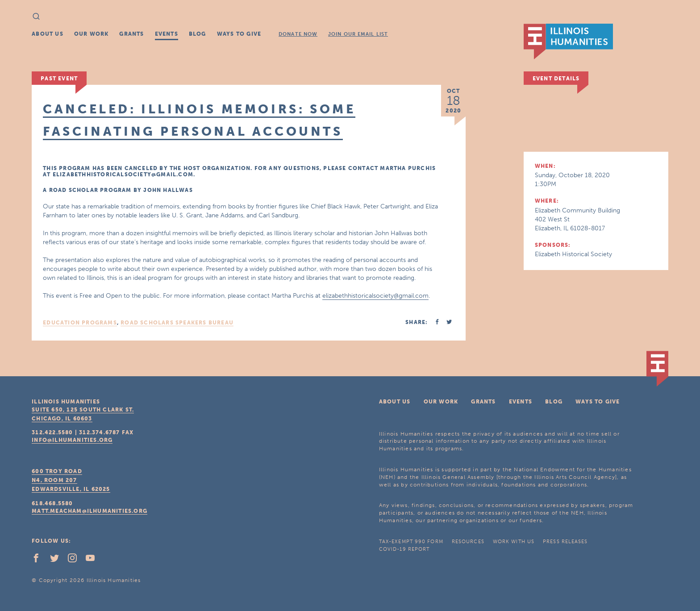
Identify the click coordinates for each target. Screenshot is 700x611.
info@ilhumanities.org (72, 440)
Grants (131, 34)
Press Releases (565, 542)
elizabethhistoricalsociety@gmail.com (375, 296)
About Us (48, 34)
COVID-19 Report (404, 549)
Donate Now (298, 34)
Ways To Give (239, 34)
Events (167, 34)
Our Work (92, 34)
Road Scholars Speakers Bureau (177, 323)
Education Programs (80, 323)
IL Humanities (568, 42)
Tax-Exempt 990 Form (411, 542)
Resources (468, 542)
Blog (198, 34)
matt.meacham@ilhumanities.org (90, 511)
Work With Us (514, 542)
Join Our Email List (358, 34)
